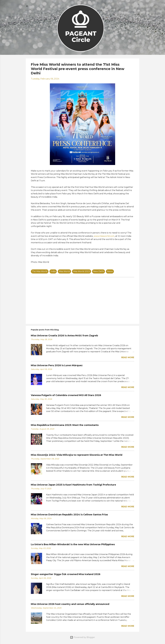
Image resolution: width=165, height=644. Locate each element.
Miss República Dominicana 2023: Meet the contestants (65, 425)
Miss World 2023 (82, 271)
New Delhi (99, 271)
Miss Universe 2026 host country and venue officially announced (70, 604)
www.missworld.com (104, 236)
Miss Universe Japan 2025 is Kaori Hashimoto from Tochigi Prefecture (73, 485)
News (110, 271)
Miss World (64, 271)
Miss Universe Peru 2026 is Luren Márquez (57, 365)
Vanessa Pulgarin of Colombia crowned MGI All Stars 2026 (66, 395)
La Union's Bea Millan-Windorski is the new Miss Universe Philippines (73, 544)
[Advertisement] (82, 300)
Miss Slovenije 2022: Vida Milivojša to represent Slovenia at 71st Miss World (77, 455)
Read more (128, 357)
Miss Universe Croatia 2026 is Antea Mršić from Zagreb (64, 336)
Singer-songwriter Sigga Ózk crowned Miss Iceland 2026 (66, 574)
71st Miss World (40, 271)
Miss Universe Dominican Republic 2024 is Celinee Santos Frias (69, 515)
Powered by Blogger (82, 637)
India (53, 271)
